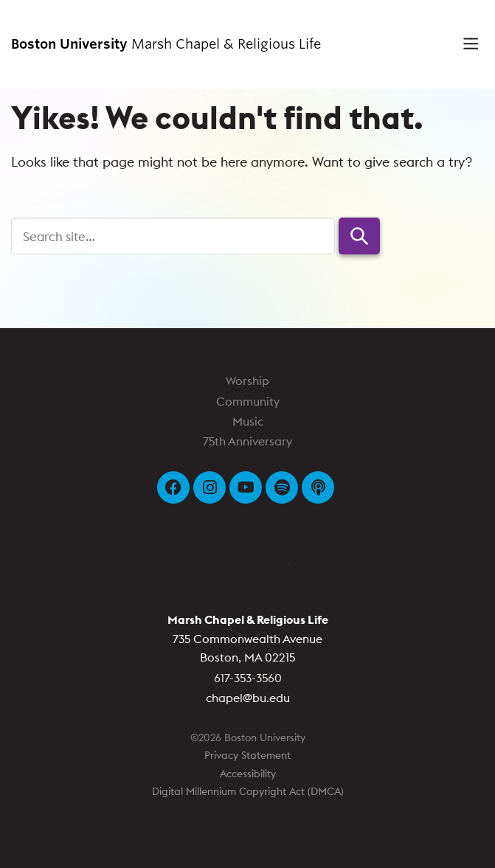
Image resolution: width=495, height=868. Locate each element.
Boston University (248, 570)
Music (248, 421)
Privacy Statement (247, 755)
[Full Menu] (465, 44)
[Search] (173, 236)
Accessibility (248, 774)
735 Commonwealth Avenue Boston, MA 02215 (248, 638)
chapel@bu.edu (248, 698)
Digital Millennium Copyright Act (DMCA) (248, 791)
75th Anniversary (247, 441)
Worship (247, 381)
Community (248, 401)
